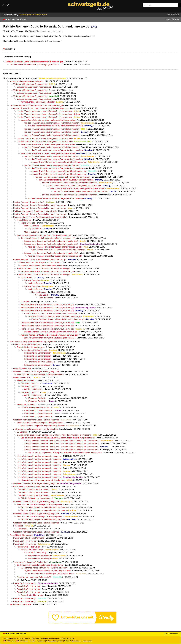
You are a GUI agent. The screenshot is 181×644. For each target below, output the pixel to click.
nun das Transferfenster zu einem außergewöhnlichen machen (41, 108)
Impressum (41, 641)
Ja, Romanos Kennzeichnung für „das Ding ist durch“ (40, 565)
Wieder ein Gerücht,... (23, 378)
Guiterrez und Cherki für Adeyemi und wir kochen (38, 262)
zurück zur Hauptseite (16, 19)
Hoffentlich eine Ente (22, 368)
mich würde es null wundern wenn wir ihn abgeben (35, 429)
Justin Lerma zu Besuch (20, 605)
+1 (18, 580)
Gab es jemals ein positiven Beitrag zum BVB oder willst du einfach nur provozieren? (54, 435)
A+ (7, 5)
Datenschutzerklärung (72, 641)
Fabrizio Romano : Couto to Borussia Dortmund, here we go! (36, 105)
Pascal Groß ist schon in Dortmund (29, 538)
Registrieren (175, 14)
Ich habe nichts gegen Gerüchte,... (36, 407)
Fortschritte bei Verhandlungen (27, 344)
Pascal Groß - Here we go (21, 535)
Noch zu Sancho (28, 277)
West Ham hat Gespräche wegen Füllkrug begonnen (33, 341)
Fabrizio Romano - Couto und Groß (29, 202)
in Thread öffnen (173, 19)
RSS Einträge (9, 641)
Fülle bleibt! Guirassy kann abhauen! (29, 486)
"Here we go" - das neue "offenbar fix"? (30, 562)
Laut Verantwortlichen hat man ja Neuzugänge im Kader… (35, 65)
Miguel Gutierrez (24, 220)
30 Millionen (22, 432)
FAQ (16, 14)
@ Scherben (58, 31)
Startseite (8, 14)
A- (4, 5)
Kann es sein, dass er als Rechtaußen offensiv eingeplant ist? (40, 217)
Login (168, 14)
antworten (10, 49)
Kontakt (32, 641)
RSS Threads (22, 641)
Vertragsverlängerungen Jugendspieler (27, 81)
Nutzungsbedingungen (55, 641)
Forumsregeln (87, 641)
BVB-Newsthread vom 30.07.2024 (22, 78)
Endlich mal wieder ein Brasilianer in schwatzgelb (35, 211)
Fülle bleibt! (18, 526)
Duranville (25, 302)
